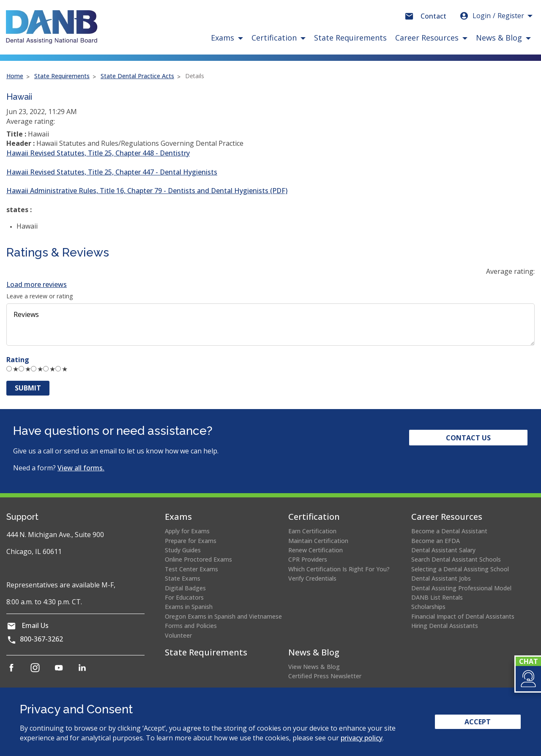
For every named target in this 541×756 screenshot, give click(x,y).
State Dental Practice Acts (137, 76)
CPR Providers (308, 559)
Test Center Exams (191, 569)
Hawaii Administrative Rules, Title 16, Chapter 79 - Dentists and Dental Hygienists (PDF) (147, 191)
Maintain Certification (318, 541)
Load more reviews (37, 284)
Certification (314, 517)
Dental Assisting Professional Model (461, 588)
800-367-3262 (41, 639)
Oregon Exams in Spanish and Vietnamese (223, 616)
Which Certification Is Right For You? (339, 569)
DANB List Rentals (437, 597)
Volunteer (178, 635)
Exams (178, 517)
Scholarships (428, 607)
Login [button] (492, 16)
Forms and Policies (191, 626)
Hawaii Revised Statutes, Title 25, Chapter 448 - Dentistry (98, 153)
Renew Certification (316, 550)
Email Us (35, 625)
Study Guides (183, 550)
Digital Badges (185, 588)
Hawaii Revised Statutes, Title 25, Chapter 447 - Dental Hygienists (112, 172)
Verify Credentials (312, 578)
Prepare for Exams (191, 541)
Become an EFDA (436, 541)
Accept (478, 722)
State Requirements (350, 38)
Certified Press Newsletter (325, 676)
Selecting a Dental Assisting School (460, 569)
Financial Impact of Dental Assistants (463, 616)
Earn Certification (312, 531)
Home (15, 76)
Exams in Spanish (189, 607)
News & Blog (314, 652)
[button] (528, 679)
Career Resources (447, 517)
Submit (28, 388)
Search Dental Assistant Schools (456, 559)
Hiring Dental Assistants (445, 626)
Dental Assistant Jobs (441, 578)
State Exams (183, 578)
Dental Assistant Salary (443, 550)
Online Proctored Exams (198, 559)
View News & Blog (314, 667)
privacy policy (362, 738)
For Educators (184, 597)
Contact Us (468, 438)
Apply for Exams (187, 531)
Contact (433, 16)
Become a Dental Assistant (449, 531)
